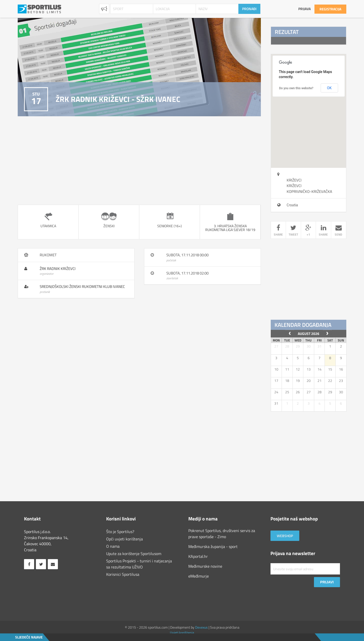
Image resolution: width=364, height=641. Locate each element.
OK (329, 88)
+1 (308, 231)
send (339, 231)
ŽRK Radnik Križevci (58, 269)
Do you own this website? (296, 88)
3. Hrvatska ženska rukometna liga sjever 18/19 (230, 228)
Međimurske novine (205, 566)
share (278, 231)
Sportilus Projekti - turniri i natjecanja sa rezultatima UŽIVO (139, 564)
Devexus (201, 627)
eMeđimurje (199, 576)
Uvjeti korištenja (182, 633)
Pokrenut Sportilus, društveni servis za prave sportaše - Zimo (222, 534)
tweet (293, 231)
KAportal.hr (198, 556)
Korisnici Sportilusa (123, 574)
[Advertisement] (139, 161)
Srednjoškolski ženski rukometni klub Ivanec (82, 287)
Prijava (304, 9)
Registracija (330, 9)
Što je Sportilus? (120, 532)
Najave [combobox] (104, 9)
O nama (113, 546)
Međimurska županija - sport (213, 546)
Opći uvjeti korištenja (124, 539)
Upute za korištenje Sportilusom (134, 554)
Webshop (285, 536)
